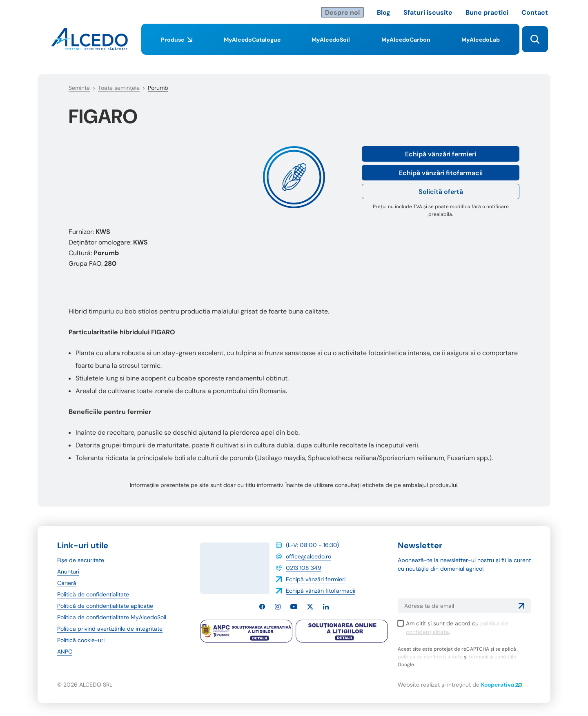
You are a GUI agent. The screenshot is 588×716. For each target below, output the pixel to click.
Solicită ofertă (441, 192)
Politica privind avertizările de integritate (110, 629)
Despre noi (342, 12)
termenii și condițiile (492, 657)
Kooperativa (502, 685)
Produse (177, 45)
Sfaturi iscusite (428, 12)
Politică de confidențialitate (93, 594)
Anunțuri (68, 571)
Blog (384, 12)
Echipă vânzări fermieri (441, 154)
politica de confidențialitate (430, 657)
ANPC (65, 652)
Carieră (67, 583)
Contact (535, 12)
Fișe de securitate (81, 560)
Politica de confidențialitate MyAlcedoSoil (112, 617)
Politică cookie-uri (81, 640)
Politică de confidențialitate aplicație (105, 606)
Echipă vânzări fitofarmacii (441, 173)
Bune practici (487, 12)
